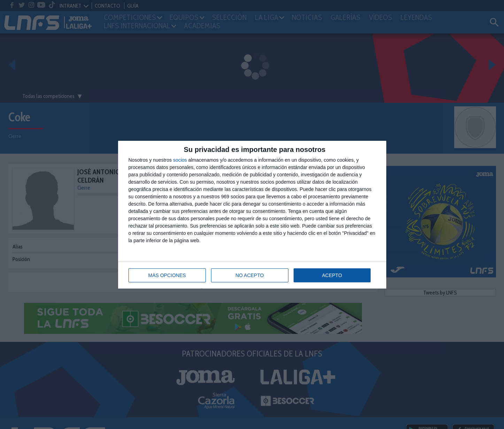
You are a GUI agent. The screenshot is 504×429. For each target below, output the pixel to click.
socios (180, 160)
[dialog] (252, 215)
